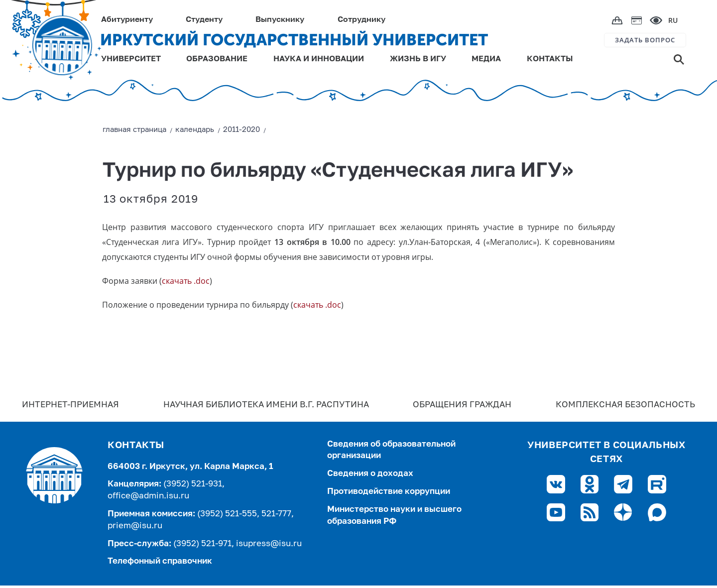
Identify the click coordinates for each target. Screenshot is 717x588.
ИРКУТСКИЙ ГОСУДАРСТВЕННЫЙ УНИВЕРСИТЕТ (294, 40)
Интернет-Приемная (70, 405)
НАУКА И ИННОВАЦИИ (319, 59)
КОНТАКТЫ (550, 59)
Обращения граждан (462, 405)
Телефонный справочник (160, 561)
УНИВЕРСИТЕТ (131, 59)
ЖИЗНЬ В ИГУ (418, 59)
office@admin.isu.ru (148, 496)
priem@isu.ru (135, 526)
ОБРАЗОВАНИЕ (217, 59)
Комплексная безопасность (625, 405)
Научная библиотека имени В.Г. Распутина (266, 405)
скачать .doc (186, 281)
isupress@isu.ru (269, 544)
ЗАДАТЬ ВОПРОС (645, 40)
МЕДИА (486, 59)
